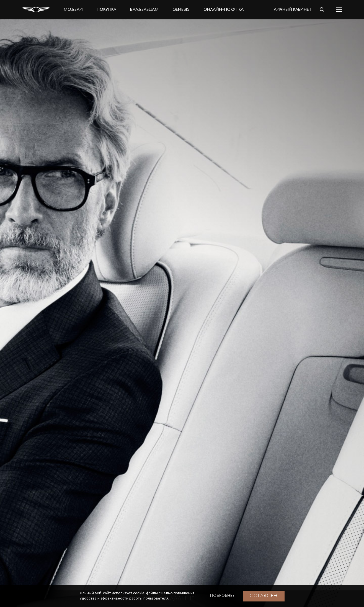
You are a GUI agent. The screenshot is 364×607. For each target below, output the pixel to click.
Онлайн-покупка (224, 10)
